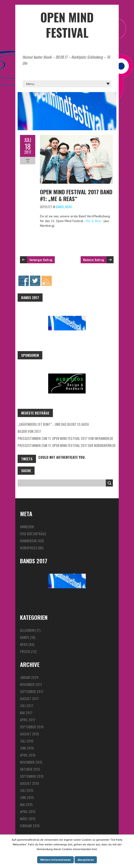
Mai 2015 (26, 804)
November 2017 (31, 684)
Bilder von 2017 (29, 431)
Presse (25, 651)
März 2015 (28, 819)
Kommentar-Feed (32, 541)
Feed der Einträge (33, 534)
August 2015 (30, 783)
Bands (60, 207)
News (69, 207)
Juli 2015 (27, 790)
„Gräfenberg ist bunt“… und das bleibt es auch (53, 424)
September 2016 (32, 727)
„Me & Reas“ (94, 221)
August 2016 (30, 734)
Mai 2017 (26, 713)
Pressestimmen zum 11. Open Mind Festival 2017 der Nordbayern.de (67, 445)
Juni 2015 (27, 797)
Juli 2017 (27, 706)
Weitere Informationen (55, 860)
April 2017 (28, 720)
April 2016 (28, 755)
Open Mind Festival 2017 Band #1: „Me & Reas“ (76, 195)
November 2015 (31, 762)
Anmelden (27, 527)
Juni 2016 (27, 748)
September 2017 (32, 691)
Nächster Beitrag (94, 260)
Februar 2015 (30, 826)
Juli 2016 (27, 741)
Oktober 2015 (30, 769)
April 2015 (28, 811)
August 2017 (29, 698)
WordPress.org (32, 548)
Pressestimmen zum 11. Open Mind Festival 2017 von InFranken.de (65, 438)
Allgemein (27, 630)
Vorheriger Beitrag (41, 260)
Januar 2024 (29, 677)
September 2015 (32, 776)
